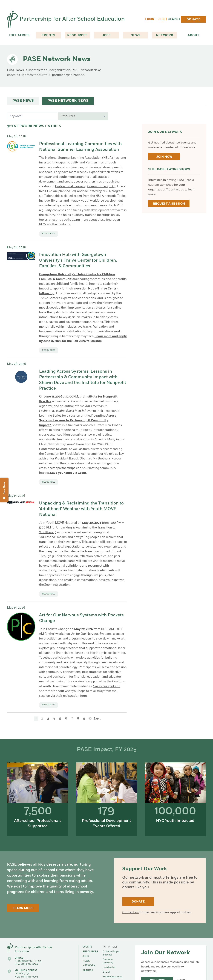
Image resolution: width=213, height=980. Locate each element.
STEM (106, 972)
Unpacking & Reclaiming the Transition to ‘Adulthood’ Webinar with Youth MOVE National (81, 509)
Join (161, 19)
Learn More (23, 908)
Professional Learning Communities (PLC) (85, 186)
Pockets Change (57, 629)
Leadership (110, 967)
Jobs (106, 35)
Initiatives (19, 35)
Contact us (130, 912)
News (136, 35)
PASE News (23, 101)
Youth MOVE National (61, 523)
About (193, 35)
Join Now (164, 157)
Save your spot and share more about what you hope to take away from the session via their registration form (80, 691)
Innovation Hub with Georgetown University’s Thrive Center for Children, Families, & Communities (78, 261)
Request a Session (169, 204)
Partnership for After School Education (72, 19)
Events (48, 35)
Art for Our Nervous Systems (91, 634)
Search (174, 19)
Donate (193, 20)
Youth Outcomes (113, 977)
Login (150, 19)
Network (165, 35)
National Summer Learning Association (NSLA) (79, 158)
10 (90, 719)
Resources (77, 35)
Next (97, 719)
